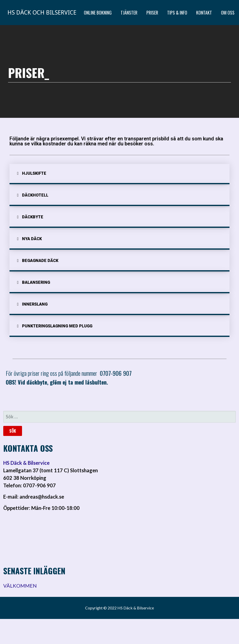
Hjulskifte (34, 173)
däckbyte (33, 217)
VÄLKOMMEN (20, 586)
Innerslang (35, 304)
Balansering (36, 282)
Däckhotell (35, 195)
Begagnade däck (40, 261)
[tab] (119, 174)
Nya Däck (32, 239)
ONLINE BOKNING (98, 13)
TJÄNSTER (129, 13)
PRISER (152, 13)
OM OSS (228, 13)
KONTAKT (204, 13)
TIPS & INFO (177, 13)
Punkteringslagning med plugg (57, 326)
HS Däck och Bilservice (42, 13)
